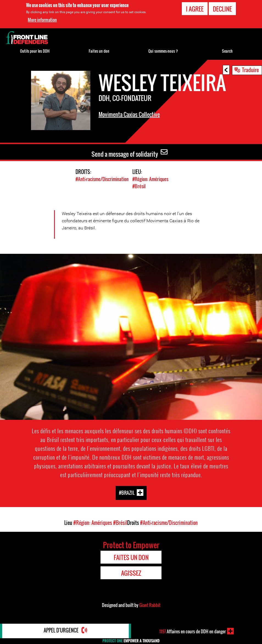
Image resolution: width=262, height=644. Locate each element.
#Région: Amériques (150, 179)
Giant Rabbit (150, 605)
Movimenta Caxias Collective (129, 114)
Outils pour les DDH (35, 51)
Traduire (250, 70)
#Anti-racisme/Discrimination (102, 179)
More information (42, 20)
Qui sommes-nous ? (163, 51)
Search (227, 51)
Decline (222, 9)
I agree (195, 9)
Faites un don (99, 51)
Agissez (131, 573)
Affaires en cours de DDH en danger (193, 631)
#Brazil (127, 492)
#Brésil (139, 186)
